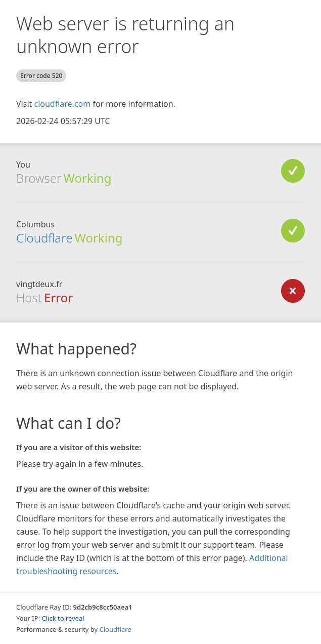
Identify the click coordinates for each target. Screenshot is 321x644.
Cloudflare (44, 238)
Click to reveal (63, 618)
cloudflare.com (62, 104)
